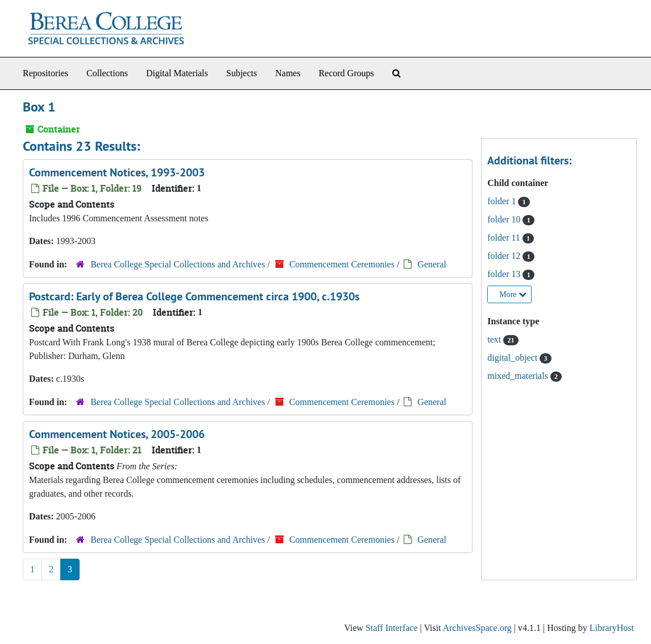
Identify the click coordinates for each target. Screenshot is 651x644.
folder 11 (505, 238)
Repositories (45, 73)
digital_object (513, 358)
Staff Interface (392, 628)
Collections (107, 73)
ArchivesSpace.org (477, 628)
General (432, 264)
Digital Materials (177, 73)
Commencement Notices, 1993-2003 (117, 172)
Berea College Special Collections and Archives (178, 264)
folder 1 (503, 201)
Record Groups (346, 73)
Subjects (242, 73)
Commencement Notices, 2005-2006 (117, 434)
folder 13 (505, 274)
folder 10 (505, 219)
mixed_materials (519, 376)
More (513, 294)
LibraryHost (612, 628)
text (495, 339)
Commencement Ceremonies (342, 264)
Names (288, 73)
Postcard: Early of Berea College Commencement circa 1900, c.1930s (194, 296)
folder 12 (505, 256)
